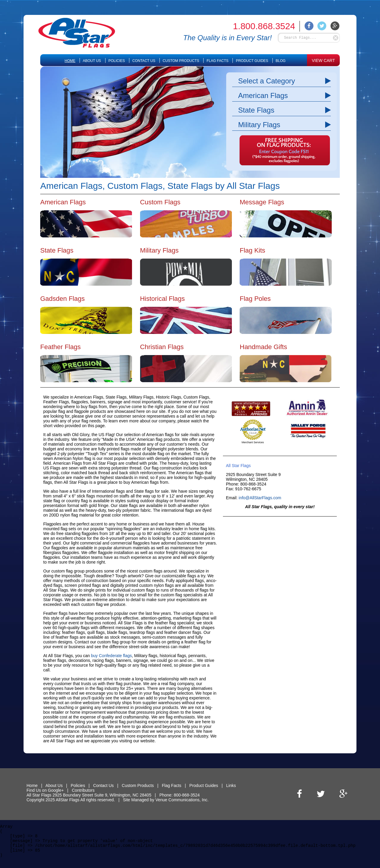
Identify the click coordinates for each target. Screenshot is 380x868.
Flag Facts (217, 61)
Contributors (83, 790)
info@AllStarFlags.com (260, 498)
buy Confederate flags (111, 656)
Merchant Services (253, 442)
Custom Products (181, 61)
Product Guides (252, 61)
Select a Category (267, 81)
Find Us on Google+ (45, 790)
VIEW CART (323, 60)
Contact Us (144, 61)
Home (70, 61)
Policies (117, 61)
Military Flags (259, 125)
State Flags (256, 110)
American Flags (263, 95)
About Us (92, 61)
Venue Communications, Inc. (182, 800)
